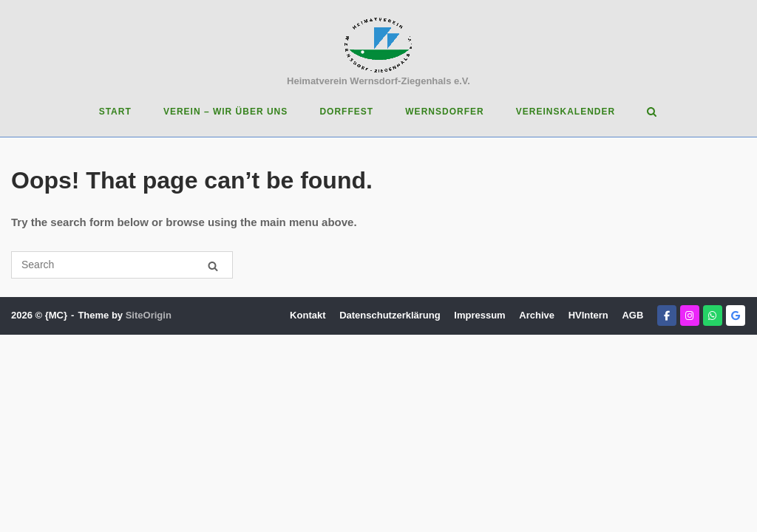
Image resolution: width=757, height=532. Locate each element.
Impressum (479, 315)
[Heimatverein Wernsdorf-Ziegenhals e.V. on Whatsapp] (713, 316)
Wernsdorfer (444, 112)
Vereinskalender (566, 112)
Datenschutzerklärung (390, 315)
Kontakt (308, 315)
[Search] (213, 266)
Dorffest (346, 112)
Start (115, 112)
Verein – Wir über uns (225, 112)
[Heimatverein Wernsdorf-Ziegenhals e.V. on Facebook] (667, 316)
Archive (537, 315)
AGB (632, 315)
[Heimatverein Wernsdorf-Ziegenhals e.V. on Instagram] (690, 316)
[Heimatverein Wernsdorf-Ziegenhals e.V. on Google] (736, 316)
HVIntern (588, 315)
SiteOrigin (149, 315)
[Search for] (122, 265)
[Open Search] (652, 113)
